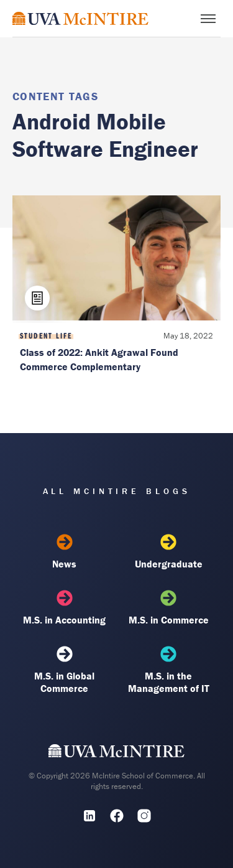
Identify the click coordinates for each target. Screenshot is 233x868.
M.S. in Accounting (64, 608)
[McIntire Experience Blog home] (80, 18)
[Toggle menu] (208, 19)
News (64, 552)
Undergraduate (169, 552)
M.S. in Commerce (169, 608)
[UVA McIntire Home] (116, 754)
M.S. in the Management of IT (169, 670)
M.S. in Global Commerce (64, 670)
